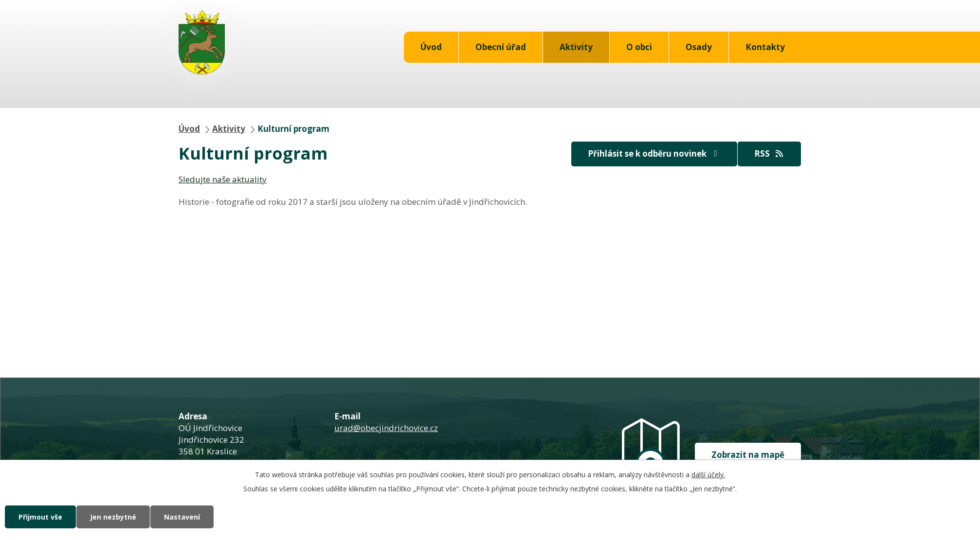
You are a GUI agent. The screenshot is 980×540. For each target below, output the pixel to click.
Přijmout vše (40, 517)
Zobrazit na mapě (748, 455)
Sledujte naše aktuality (223, 179)
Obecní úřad (501, 47)
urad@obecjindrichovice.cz (386, 428)
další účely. (708, 475)
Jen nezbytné (113, 517)
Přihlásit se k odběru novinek (654, 153)
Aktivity (576, 47)
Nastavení (182, 517)
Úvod (431, 47)
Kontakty (765, 47)
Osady (699, 47)
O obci (639, 47)
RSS (769, 153)
